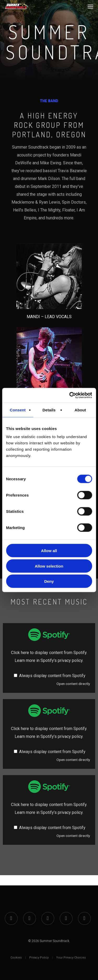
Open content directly (73, 684)
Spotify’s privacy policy (62, 660)
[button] (90, 6)
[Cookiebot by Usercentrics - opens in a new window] (70, 395)
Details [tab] (49, 410)
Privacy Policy (39, 958)
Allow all (49, 551)
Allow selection (49, 566)
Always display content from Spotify (52, 676)
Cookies (16, 958)
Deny (49, 581)
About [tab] (80, 410)
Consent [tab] (18, 410)
